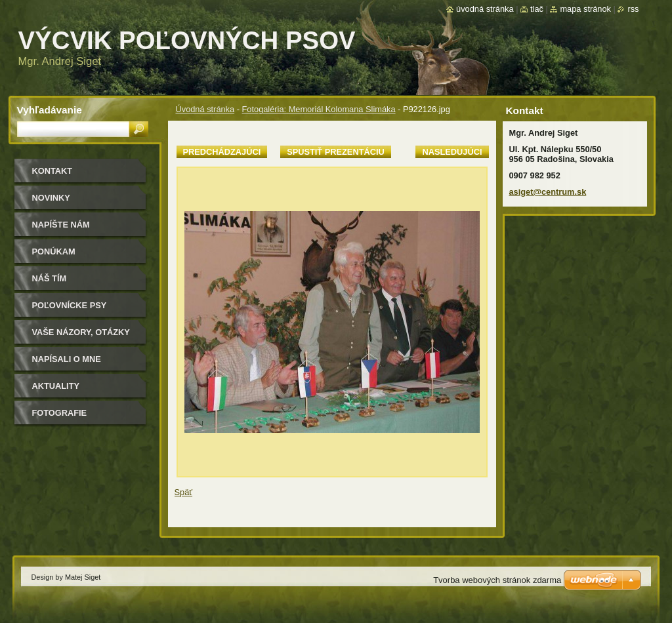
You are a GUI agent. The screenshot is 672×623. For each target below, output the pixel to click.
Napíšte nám (61, 225)
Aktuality (56, 386)
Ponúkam (54, 251)
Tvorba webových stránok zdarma (497, 580)
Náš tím (50, 278)
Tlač (537, 9)
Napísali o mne (67, 359)
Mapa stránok (585, 9)
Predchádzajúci (222, 152)
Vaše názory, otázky (81, 332)
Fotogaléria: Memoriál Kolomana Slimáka (319, 109)
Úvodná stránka (205, 109)
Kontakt (52, 171)
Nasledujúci (452, 152)
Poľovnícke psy (70, 305)
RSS (633, 9)
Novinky (51, 198)
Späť (184, 492)
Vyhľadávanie (50, 110)
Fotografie (60, 413)
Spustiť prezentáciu (336, 152)
